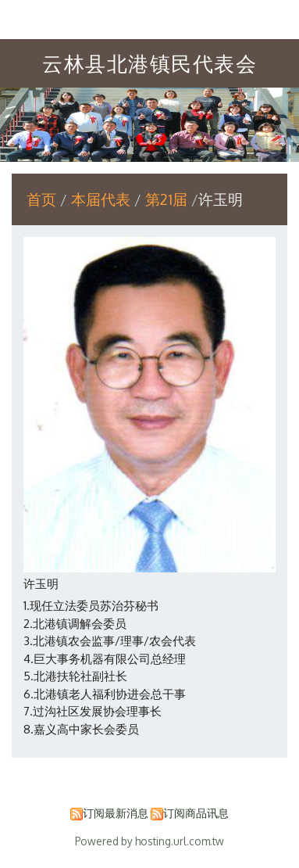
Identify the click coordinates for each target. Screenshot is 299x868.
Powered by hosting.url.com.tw (149, 841)
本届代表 (103, 199)
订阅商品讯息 (196, 813)
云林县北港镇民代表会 (149, 63)
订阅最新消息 (116, 813)
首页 (41, 199)
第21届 (166, 199)
